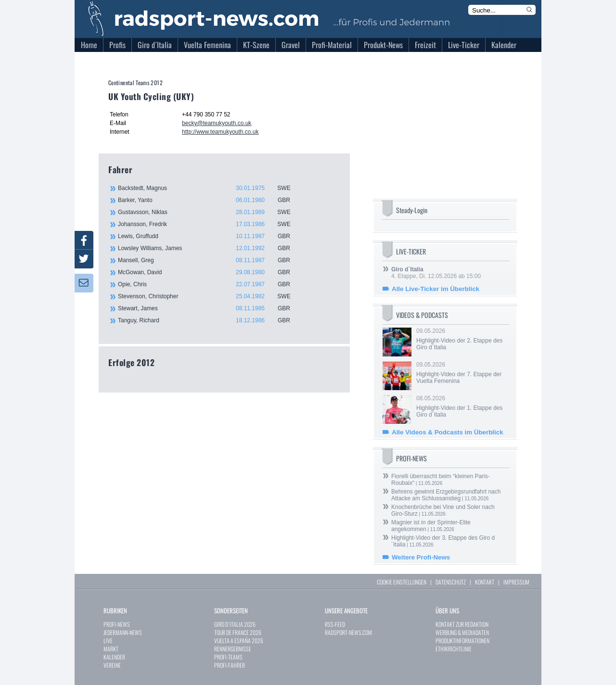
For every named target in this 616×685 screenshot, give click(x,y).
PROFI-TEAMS (228, 657)
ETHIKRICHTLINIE (454, 649)
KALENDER (114, 657)
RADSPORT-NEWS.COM (348, 632)
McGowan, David (209, 272)
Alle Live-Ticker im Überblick (436, 289)
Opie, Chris (209, 284)
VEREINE (112, 665)
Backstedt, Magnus (209, 188)
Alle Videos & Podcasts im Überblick (448, 432)
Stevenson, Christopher (209, 296)
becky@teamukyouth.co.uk (217, 123)
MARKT (111, 649)
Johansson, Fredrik (209, 224)
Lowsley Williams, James (209, 248)
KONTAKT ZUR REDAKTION (462, 624)
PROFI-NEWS (117, 624)
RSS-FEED (335, 624)
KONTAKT (485, 582)
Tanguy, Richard (209, 320)
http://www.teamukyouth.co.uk (220, 132)
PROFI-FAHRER (230, 665)
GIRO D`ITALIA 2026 (235, 624)
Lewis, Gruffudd (209, 236)
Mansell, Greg (209, 260)
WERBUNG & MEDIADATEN (462, 632)
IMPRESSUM (516, 582)
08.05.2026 (462, 406)
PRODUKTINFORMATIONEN (462, 641)
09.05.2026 (462, 339)
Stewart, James (209, 308)
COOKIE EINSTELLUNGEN (402, 582)
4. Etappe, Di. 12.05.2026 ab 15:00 (436, 273)
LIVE (108, 641)
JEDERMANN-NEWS (123, 632)
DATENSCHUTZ (451, 582)
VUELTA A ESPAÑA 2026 (239, 641)
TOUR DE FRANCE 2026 (238, 632)
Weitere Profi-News (421, 557)
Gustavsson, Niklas (209, 212)
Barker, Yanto (209, 200)
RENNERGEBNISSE (233, 649)
